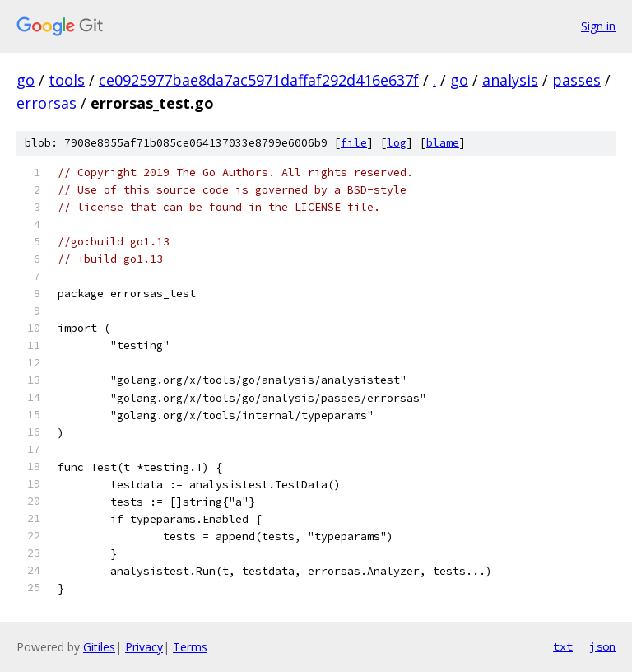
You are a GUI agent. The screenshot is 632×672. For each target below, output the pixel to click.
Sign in (598, 26)
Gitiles (99, 647)
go (26, 80)
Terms (190, 647)
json (602, 646)
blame (443, 143)
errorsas (46, 103)
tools (67, 80)
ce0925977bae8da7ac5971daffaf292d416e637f (259, 80)
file (354, 143)
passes (576, 80)
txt (563, 646)
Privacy (144, 647)
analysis (510, 80)
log (397, 143)
